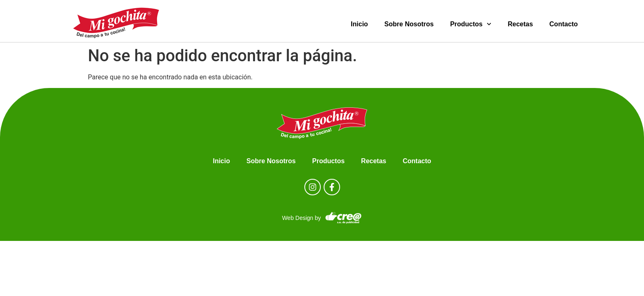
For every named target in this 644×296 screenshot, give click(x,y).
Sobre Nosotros (409, 24)
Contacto (564, 24)
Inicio (359, 24)
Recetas (520, 24)
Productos (471, 24)
